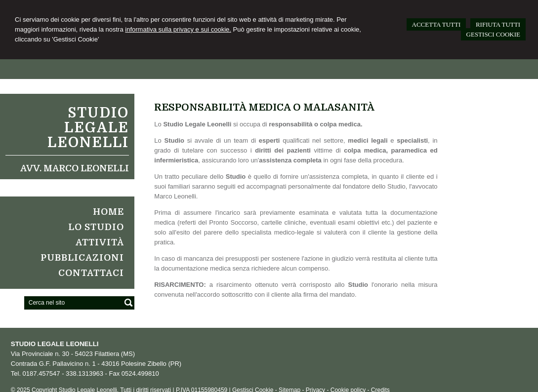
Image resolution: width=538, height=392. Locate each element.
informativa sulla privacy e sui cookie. (178, 29)
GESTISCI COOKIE (493, 34)
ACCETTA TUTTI (436, 24)
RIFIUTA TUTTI (498, 24)
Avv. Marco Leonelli (75, 168)
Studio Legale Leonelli (88, 128)
